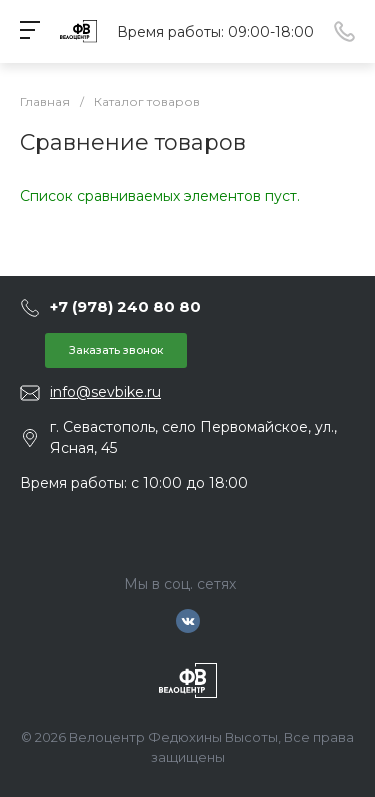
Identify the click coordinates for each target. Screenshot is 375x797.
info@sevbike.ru (105, 392)
